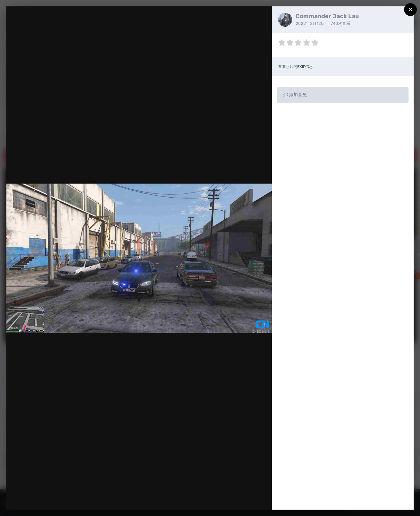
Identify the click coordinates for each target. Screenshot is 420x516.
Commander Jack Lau (327, 16)
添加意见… (297, 95)
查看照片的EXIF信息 (295, 67)
